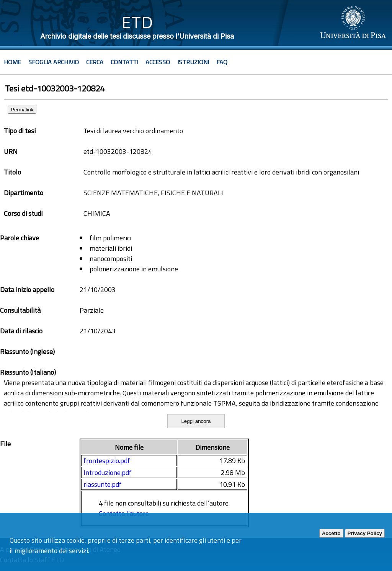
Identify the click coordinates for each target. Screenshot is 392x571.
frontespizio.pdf (107, 461)
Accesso (158, 62)
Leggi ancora (196, 421)
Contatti (124, 62)
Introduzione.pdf (108, 472)
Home (12, 62)
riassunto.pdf (103, 484)
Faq (222, 62)
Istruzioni (193, 62)
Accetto (331, 533)
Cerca (95, 62)
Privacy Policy (365, 533)
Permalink (22, 110)
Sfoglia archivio (54, 62)
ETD (137, 22)
